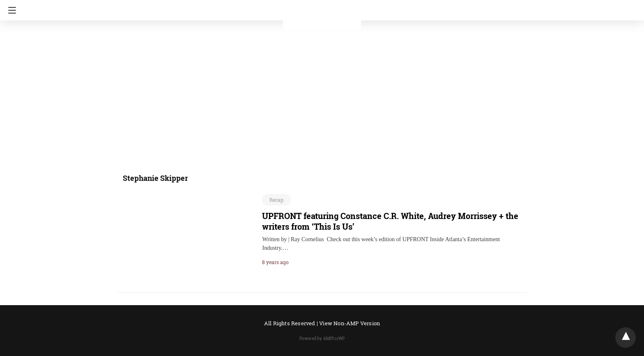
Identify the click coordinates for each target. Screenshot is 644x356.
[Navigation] (10, 10)
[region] (320, 92)
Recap (276, 200)
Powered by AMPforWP (322, 339)
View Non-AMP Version (350, 323)
